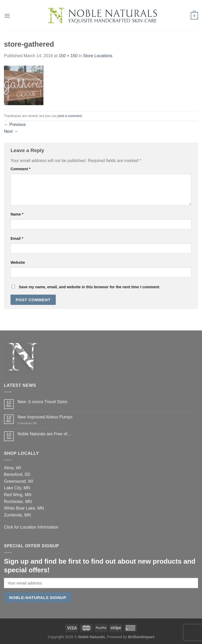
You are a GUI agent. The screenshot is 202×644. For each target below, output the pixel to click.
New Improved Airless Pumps (45, 417)
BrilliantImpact (141, 637)
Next (11, 131)
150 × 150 (68, 56)
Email (17, 238)
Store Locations (98, 56)
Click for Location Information (31, 527)
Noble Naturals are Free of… (45, 434)
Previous (15, 125)
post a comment (70, 116)
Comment (21, 169)
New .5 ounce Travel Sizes (42, 402)
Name (17, 214)
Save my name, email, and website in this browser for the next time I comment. (89, 287)
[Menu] (7, 16)
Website (18, 262)
